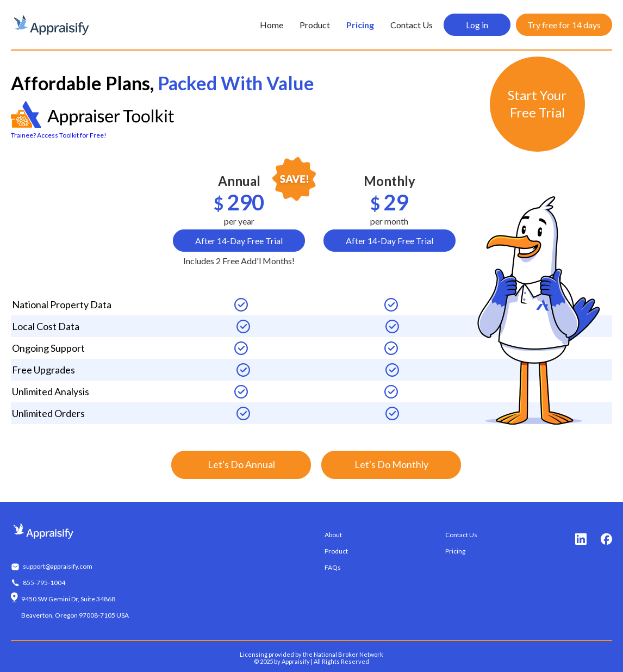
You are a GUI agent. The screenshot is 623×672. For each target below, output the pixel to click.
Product (315, 25)
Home (272, 25)
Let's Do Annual (241, 464)
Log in (477, 25)
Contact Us (412, 25)
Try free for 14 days (564, 25)
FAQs (333, 567)
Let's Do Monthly (391, 464)
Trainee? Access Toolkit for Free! (59, 135)
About (333, 535)
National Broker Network (348, 654)
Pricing (360, 25)
